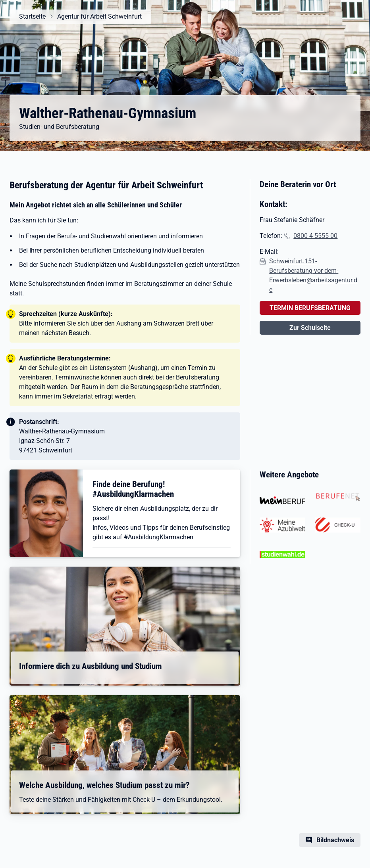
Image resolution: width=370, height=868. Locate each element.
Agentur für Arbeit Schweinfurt (99, 16)
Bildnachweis (335, 840)
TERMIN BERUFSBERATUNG (310, 308)
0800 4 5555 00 (315, 236)
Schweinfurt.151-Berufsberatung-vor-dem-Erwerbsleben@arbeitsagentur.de (313, 275)
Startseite (32, 16)
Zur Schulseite (310, 328)
